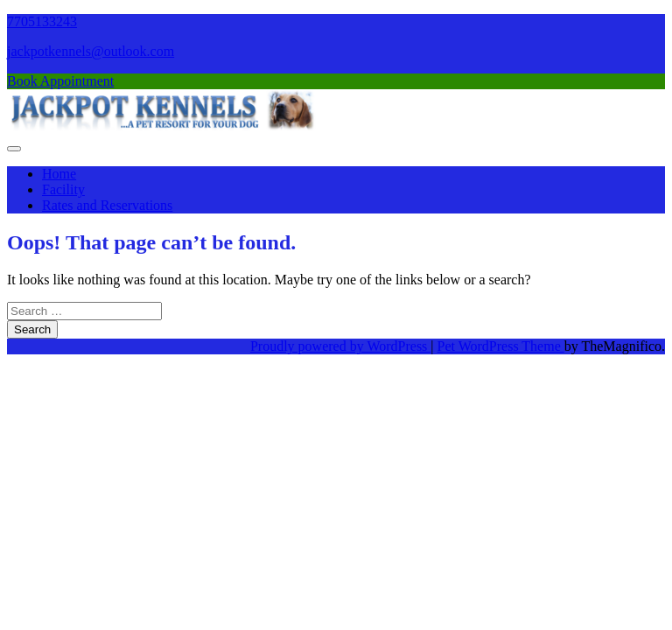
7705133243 (42, 21)
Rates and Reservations (107, 205)
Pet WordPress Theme (501, 346)
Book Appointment (60, 81)
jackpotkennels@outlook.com (91, 51)
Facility (63, 189)
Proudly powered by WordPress (340, 346)
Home (59, 174)
